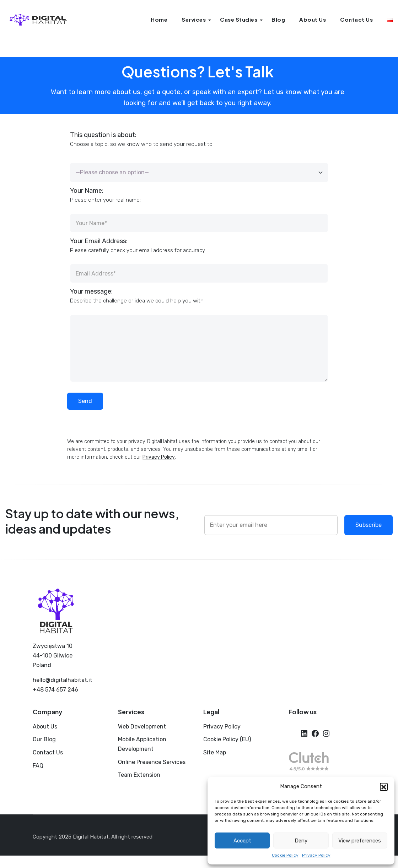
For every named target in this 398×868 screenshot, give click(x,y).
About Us (313, 19)
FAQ (38, 766)
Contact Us (356, 19)
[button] (384, 787)
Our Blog (44, 739)
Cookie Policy (285, 855)
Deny (301, 841)
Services (194, 19)
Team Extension (139, 775)
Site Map (215, 752)
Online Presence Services (152, 762)
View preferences (360, 841)
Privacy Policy (316, 855)
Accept (242, 841)
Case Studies (239, 19)
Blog (278, 19)
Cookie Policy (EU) (227, 739)
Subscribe (369, 525)
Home (159, 19)
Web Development (142, 727)
